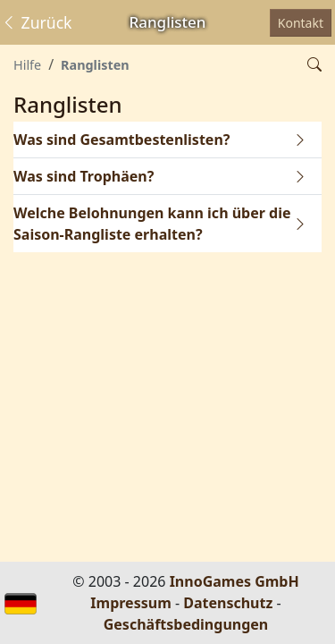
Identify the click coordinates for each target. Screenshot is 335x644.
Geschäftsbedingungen (186, 624)
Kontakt (301, 23)
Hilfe (27, 65)
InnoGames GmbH (234, 581)
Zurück (37, 22)
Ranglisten (95, 65)
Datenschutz (228, 603)
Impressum (130, 603)
